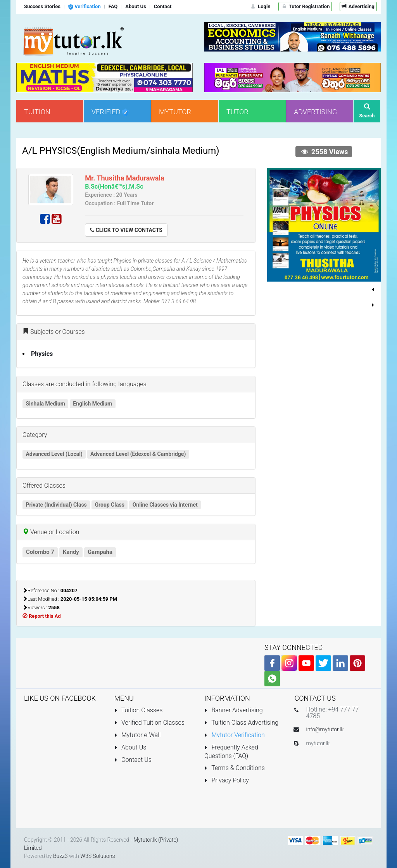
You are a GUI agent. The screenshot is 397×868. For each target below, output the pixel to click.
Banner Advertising (234, 710)
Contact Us (133, 760)
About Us (130, 747)
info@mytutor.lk (325, 729)
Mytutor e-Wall (138, 735)
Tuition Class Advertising (241, 723)
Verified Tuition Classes (149, 723)
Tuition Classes (139, 710)
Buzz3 (60, 856)
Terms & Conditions (235, 768)
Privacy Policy (227, 780)
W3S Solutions (98, 856)
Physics (42, 354)
